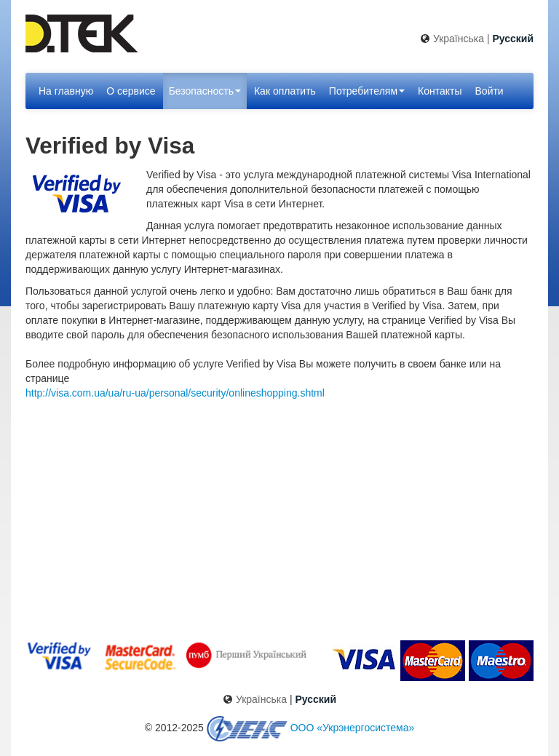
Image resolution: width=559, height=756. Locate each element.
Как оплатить (285, 91)
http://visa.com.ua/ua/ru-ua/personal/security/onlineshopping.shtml (175, 393)
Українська (459, 39)
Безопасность (205, 91)
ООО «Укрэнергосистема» (353, 728)
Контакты (440, 91)
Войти (489, 91)
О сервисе (131, 91)
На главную (66, 91)
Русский (513, 39)
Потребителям (367, 91)
